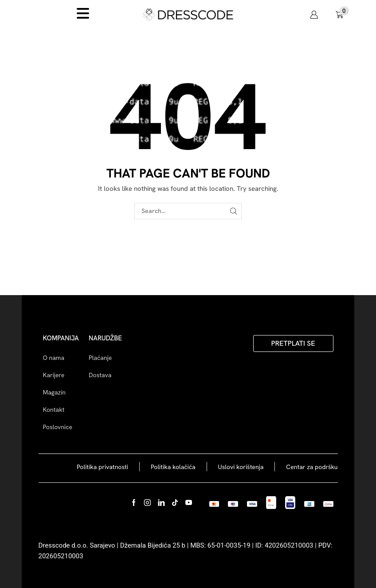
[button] (314, 15)
